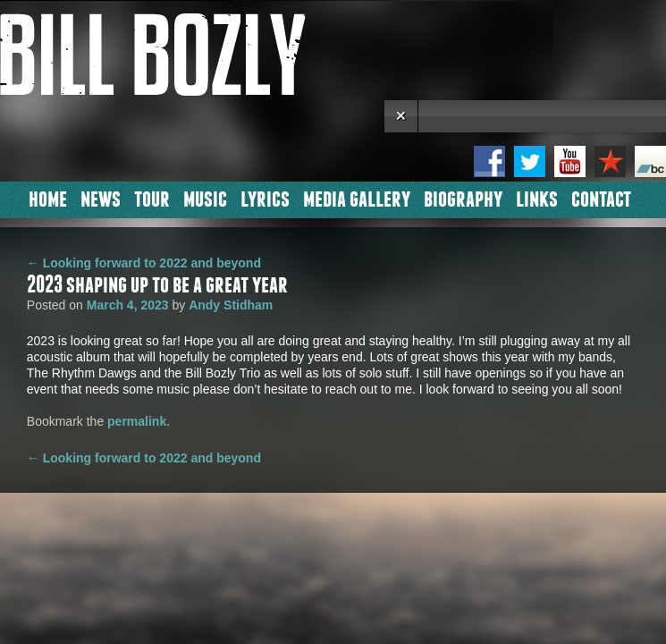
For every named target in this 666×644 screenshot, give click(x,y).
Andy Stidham (231, 305)
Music (205, 198)
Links (537, 198)
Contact (601, 198)
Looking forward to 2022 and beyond (144, 263)
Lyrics (265, 198)
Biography (463, 198)
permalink (137, 421)
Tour (152, 198)
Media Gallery (357, 198)
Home (48, 198)
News (101, 198)
